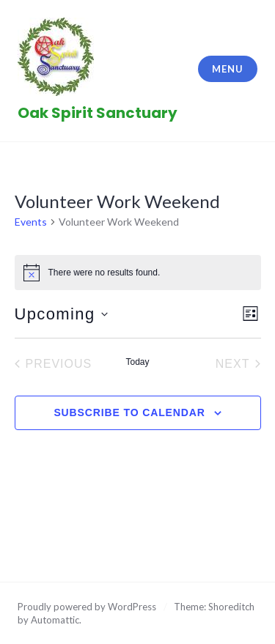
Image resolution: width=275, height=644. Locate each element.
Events (31, 222)
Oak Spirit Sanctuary (98, 113)
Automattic (55, 620)
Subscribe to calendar (129, 412)
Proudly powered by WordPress (87, 607)
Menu (227, 69)
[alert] (138, 273)
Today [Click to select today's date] (137, 362)
